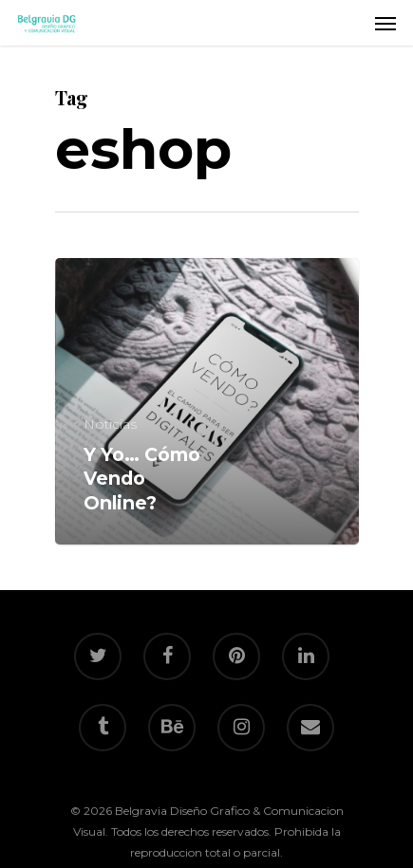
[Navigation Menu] (385, 23)
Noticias (110, 424)
